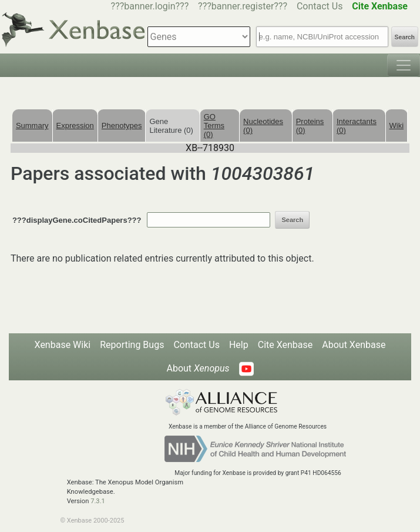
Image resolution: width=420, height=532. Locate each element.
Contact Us (320, 6)
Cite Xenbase (285, 345)
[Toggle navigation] (404, 65)
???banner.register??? (243, 6)
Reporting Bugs (132, 345)
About (198, 368)
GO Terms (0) (214, 126)
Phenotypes (122, 126)
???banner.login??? (150, 6)
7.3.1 (98, 501)
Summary (32, 126)
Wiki (397, 126)
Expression (75, 126)
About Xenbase (354, 345)
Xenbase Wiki (63, 345)
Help (239, 345)
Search (405, 37)
